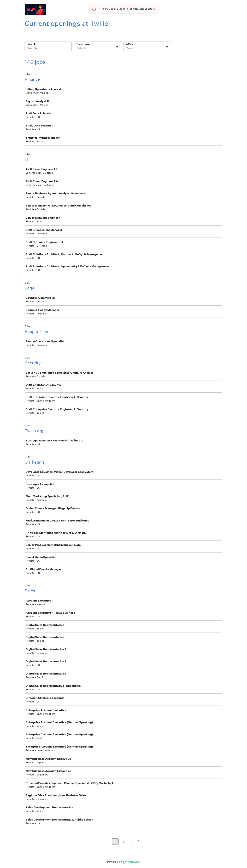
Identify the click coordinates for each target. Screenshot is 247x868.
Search (31, 44)
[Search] (48, 49)
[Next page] (139, 842)
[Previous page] (108, 842)
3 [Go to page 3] (132, 842)
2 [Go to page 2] (123, 842)
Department (84, 44)
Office (130, 44)
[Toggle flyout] (117, 47)
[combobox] (77, 48)
